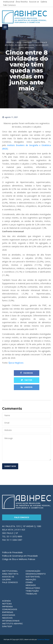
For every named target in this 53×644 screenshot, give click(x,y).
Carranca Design (43, 639)
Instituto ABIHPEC (12, 624)
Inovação (31, 579)
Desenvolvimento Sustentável (36, 575)
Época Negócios (16, 363)
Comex (29, 582)
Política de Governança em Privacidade (20, 556)
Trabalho (31, 594)
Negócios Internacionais (11, 619)
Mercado (31, 585)
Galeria (6, 579)
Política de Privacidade (12, 552)
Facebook (27, 373)
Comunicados (10, 609)
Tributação (32, 591)
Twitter (26, 380)
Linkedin (27, 387)
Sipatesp (7, 626)
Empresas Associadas (9, 614)
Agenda (6, 601)
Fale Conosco (9, 5)
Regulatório (33, 588)
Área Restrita (10, 574)
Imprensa (7, 606)
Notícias (7, 604)
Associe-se (8, 577)
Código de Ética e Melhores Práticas (19, 559)
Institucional (10, 571)
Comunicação (33, 571)
